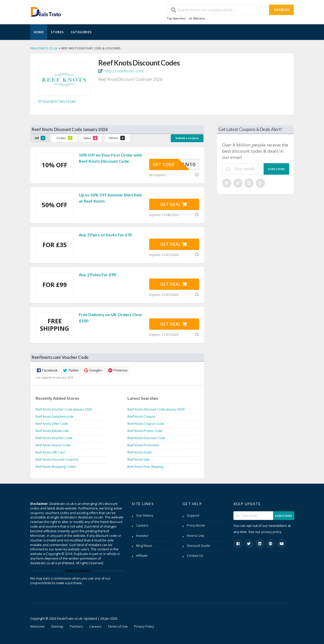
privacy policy (271, 532)
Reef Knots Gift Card (50, 452)
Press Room (196, 525)
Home (39, 32)
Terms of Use (118, 626)
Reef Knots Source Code (53, 445)
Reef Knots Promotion (143, 445)
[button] (47, 370)
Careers (142, 525)
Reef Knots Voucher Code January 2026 (64, 409)
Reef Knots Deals (140, 452)
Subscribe (277, 169)
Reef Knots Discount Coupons (57, 459)
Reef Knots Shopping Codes (56, 467)
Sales (90, 138)
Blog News (144, 546)
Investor (142, 536)
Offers (117, 138)
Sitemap (57, 626)
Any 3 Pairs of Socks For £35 (105, 235)
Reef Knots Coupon (141, 417)
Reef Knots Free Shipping (145, 467)
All (40, 138)
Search (282, 10)
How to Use (196, 536)
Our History (145, 515)
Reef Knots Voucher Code (54, 438)
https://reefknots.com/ (124, 71)
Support (193, 515)
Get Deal (174, 204)
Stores (57, 32)
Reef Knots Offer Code (52, 424)
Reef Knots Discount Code (146, 438)
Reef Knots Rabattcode (52, 431)
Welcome (37, 626)
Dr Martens (197, 18)
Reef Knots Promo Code (145, 431)
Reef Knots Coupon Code (146, 424)
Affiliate (142, 556)
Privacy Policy (144, 626)
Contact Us (195, 556)
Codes (64, 138)
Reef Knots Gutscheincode (55, 417)
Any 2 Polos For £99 (97, 275)
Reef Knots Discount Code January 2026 (156, 409)
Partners (76, 626)
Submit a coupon (187, 138)
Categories (81, 32)
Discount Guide (198, 546)
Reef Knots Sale (138, 459)
